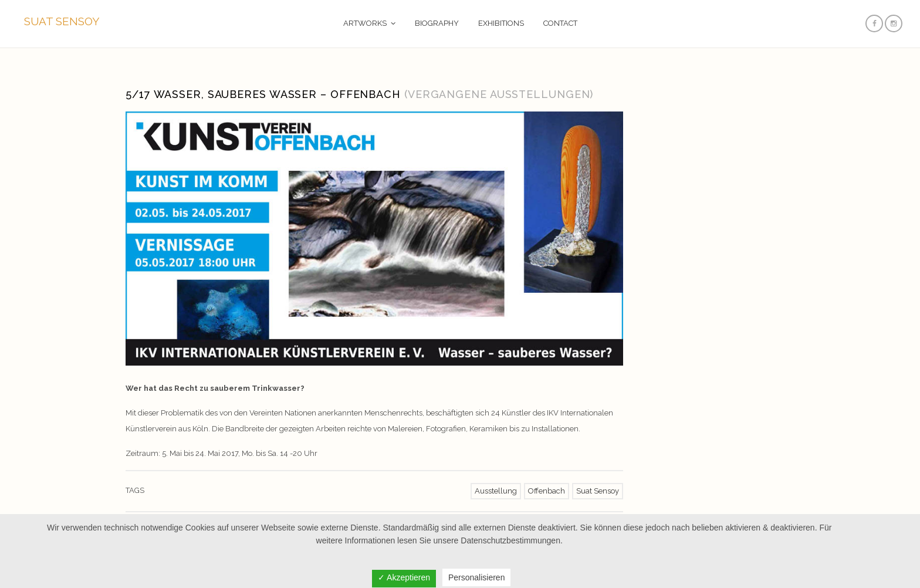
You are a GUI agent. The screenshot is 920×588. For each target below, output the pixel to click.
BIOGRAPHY (437, 23)
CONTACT (560, 23)
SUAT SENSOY (62, 21)
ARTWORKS (365, 23)
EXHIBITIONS (501, 23)
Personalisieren (477, 577)
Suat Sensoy (598, 491)
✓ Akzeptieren (404, 577)
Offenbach (547, 491)
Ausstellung (496, 491)
